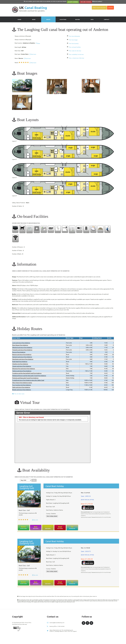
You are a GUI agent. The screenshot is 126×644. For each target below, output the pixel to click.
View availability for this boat (76, 54)
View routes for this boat (75, 51)
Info (92, 19)
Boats (48, 19)
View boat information (74, 36)
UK (33, 8)
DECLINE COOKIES (86, 2)
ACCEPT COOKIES (73, 2)
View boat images (73, 40)
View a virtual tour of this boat (76, 58)
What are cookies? (97, 1)
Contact (107, 19)
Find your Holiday (99, 8)
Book (34, 19)
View (38, 43)
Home (19, 19)
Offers (110, 8)
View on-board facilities (75, 47)
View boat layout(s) (74, 43)
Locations (63, 19)
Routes (78, 19)
